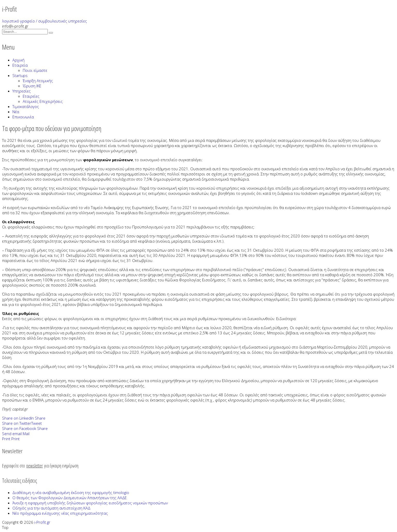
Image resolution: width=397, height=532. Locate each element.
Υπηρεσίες (22, 91)
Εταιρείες (31, 96)
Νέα (16, 112)
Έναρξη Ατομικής (38, 81)
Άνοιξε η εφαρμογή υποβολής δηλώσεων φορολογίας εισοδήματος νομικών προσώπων (90, 503)
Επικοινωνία (23, 117)
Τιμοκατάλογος (26, 106)
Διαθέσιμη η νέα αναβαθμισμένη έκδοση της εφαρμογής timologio (71, 492)
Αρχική (18, 60)
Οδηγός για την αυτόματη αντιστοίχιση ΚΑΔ (51, 508)
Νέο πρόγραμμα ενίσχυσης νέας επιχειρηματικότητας (60, 513)
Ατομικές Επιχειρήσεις (43, 101)
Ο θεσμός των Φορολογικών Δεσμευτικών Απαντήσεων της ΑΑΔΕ (70, 498)
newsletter (35, 466)
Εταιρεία (20, 65)
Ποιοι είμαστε (35, 70)
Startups (20, 75)
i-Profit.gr (42, 522)
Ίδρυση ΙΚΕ (32, 86)
